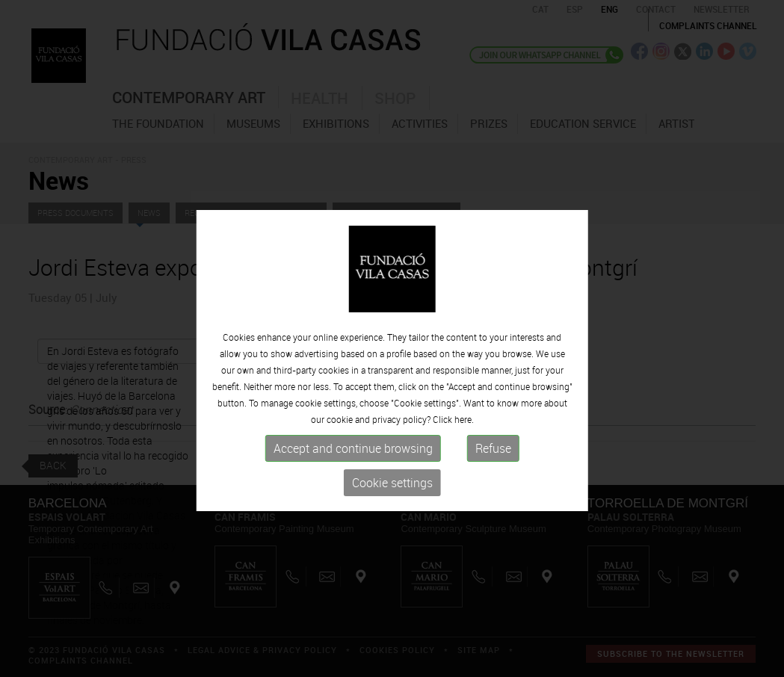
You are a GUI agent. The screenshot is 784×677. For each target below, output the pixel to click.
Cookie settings (392, 498)
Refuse (493, 463)
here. (464, 434)
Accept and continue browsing (353, 463)
